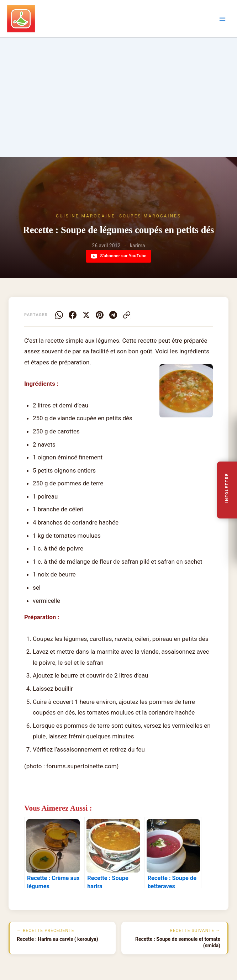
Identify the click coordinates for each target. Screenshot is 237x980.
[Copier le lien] (127, 315)
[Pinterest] (100, 315)
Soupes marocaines (150, 216)
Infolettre (227, 488)
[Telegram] (113, 315)
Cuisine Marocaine (86, 216)
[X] (86, 315)
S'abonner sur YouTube (119, 256)
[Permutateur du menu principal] (222, 19)
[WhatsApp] (59, 315)
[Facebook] (73, 315)
